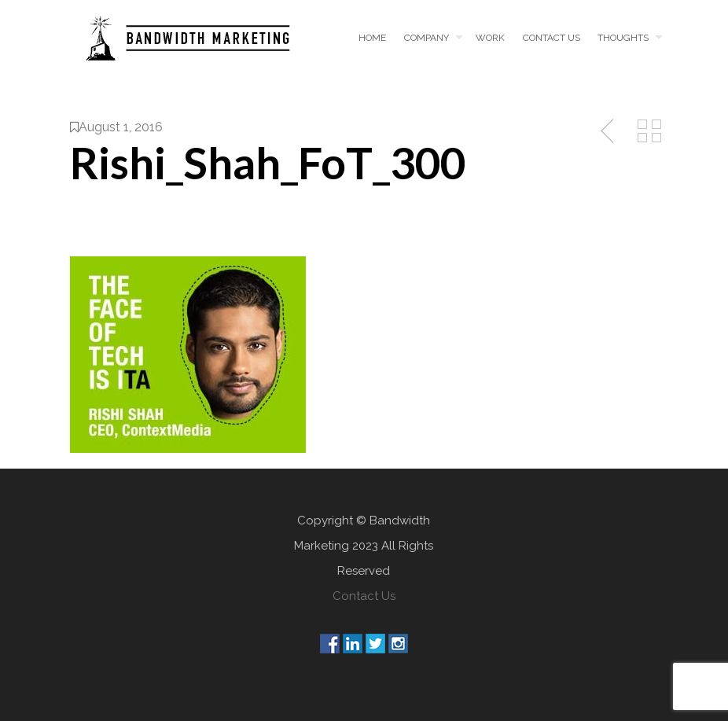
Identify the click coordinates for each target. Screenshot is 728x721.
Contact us (552, 38)
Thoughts (623, 38)
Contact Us (364, 596)
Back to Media (649, 131)
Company (427, 38)
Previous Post (609, 131)
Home (372, 38)
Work (490, 38)
